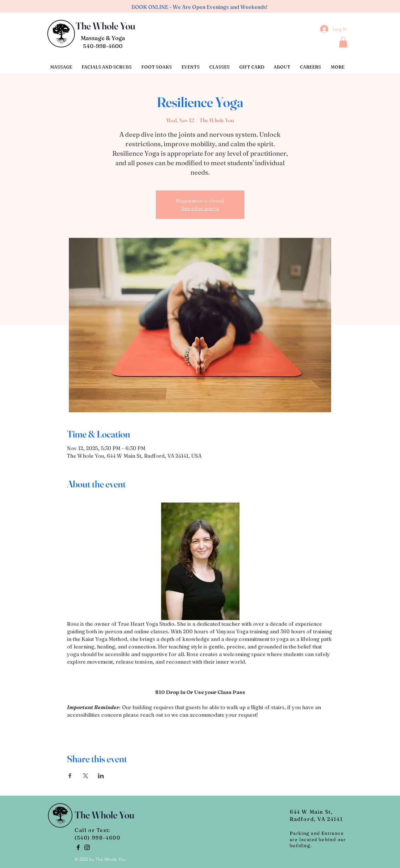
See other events (200, 208)
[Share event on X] (85, 776)
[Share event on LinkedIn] (101, 776)
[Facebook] (78, 847)
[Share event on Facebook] (70, 776)
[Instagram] (87, 847)
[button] (343, 42)
